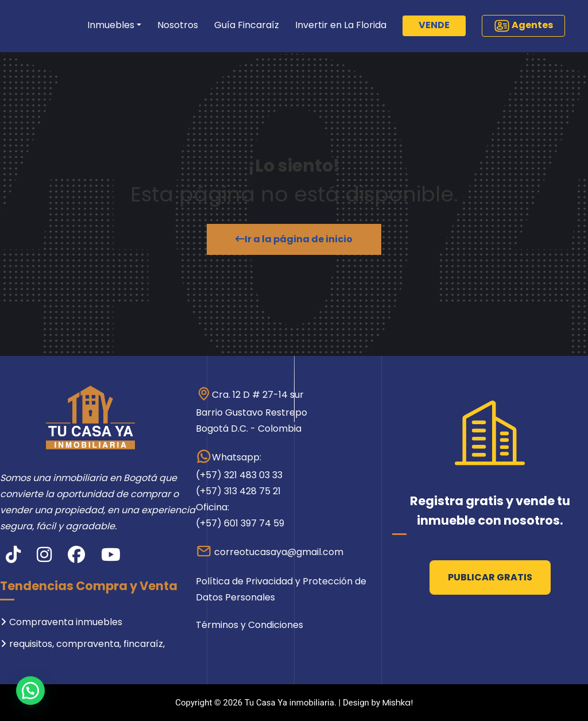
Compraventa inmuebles (66, 622)
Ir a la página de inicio (294, 239)
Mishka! (398, 702)
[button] (30, 691)
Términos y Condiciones (249, 625)
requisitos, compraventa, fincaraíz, (87, 644)
